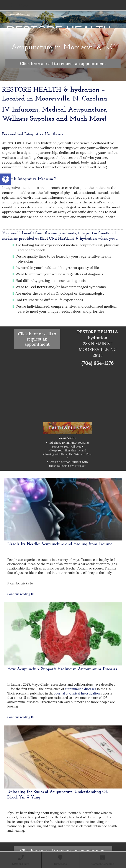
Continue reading (20, 594)
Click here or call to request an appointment (63, 63)
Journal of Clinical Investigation (77, 693)
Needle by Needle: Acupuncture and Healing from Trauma (60, 544)
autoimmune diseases (80, 689)
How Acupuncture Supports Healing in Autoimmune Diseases (62, 669)
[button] (6, 179)
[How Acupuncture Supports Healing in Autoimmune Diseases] (63, 634)
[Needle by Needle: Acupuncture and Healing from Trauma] (63, 509)
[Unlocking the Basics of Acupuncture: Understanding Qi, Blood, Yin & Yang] (63, 757)
